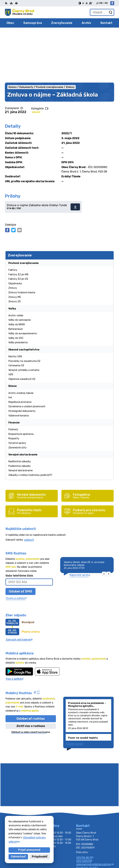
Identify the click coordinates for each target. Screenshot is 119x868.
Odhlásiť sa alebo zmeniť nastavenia (31, 682)
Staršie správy (75, 693)
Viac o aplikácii (15, 628)
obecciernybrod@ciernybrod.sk (95, 814)
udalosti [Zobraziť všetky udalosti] (29, 489)
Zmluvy (36, 62)
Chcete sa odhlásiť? (16, 548)
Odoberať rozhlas (31, 668)
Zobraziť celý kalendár (19, 589)
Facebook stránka (87, 817)
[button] (104, 523)
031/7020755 (84, 810)
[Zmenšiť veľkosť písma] (83, 3)
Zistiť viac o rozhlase (31, 675)
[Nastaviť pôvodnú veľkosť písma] (87, 3)
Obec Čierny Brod (103, 856)
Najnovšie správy (80, 524)
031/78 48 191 (85, 807)
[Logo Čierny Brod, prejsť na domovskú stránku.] (20, 12)
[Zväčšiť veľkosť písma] (91, 3)
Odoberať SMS (20, 541)
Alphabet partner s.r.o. (100, 852)
